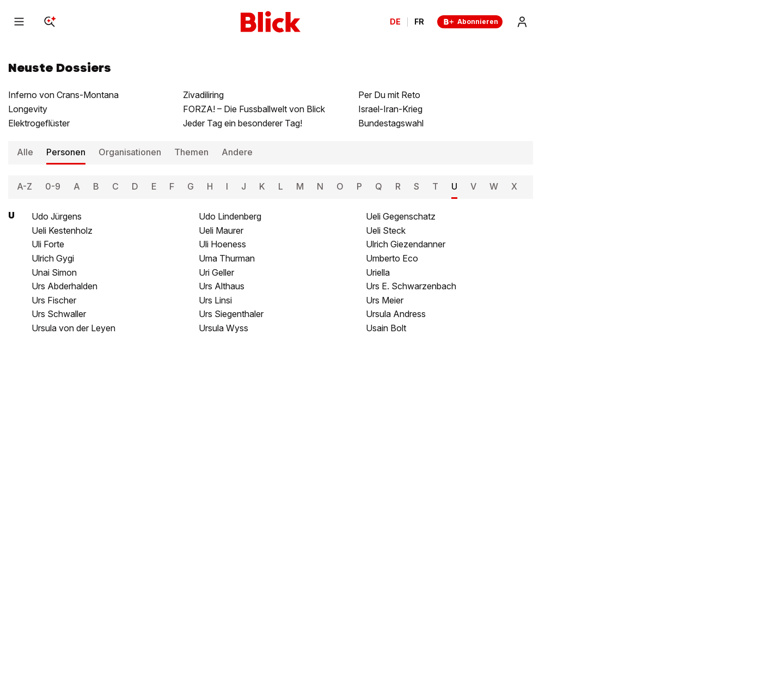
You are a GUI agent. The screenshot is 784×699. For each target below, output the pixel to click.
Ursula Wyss (223, 328)
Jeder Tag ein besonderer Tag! (243, 123)
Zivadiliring (203, 95)
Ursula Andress (396, 314)
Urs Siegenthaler (231, 314)
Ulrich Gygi (53, 258)
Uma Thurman (227, 258)
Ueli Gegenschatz (401, 216)
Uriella (378, 272)
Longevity (28, 109)
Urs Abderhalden (65, 286)
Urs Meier (385, 300)
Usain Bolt (386, 328)
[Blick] (271, 22)
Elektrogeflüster (39, 123)
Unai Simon (54, 272)
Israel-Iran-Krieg (390, 109)
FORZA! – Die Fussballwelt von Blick (254, 109)
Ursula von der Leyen (73, 328)
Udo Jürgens (57, 216)
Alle (25, 152)
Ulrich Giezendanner (406, 244)
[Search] (50, 22)
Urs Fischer (54, 300)
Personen (66, 152)
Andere (237, 152)
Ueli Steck (386, 230)
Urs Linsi (215, 300)
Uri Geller (216, 272)
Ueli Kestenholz (62, 230)
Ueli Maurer (221, 230)
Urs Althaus (222, 286)
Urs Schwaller (59, 314)
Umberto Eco (392, 258)
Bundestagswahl (391, 123)
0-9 (53, 186)
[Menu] (19, 22)
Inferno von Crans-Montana (63, 95)
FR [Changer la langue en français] (419, 22)
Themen (191, 152)
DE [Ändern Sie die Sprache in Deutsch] (395, 22)
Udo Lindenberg (230, 216)
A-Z (24, 186)
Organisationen (130, 152)
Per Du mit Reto (389, 95)
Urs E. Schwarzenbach (411, 286)
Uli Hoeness (222, 244)
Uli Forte (48, 244)
